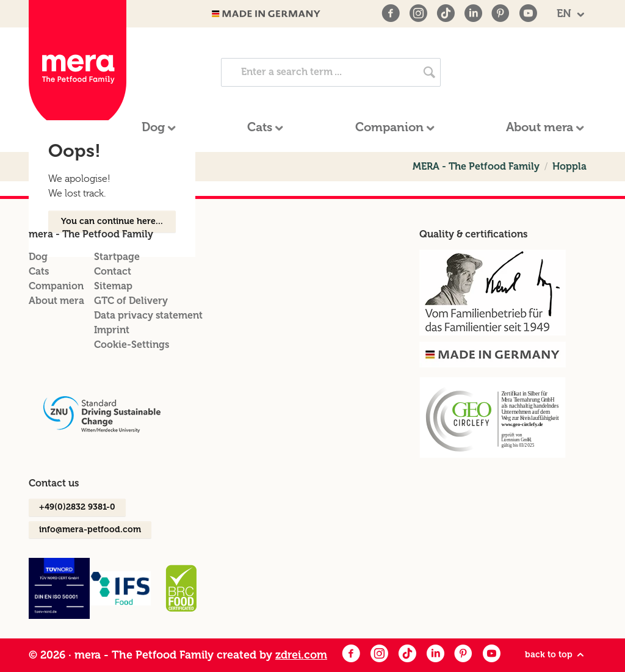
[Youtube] (528, 13)
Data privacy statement (148, 315)
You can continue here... (112, 221)
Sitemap (113, 286)
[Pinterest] (500, 13)
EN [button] (565, 13)
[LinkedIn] (473, 13)
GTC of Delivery (131, 301)
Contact (113, 271)
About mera (56, 301)
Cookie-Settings (132, 345)
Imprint (112, 330)
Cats (39, 271)
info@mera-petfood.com (90, 529)
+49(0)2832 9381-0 (77, 507)
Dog (38, 257)
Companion (56, 286)
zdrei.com (301, 655)
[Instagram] (418, 13)
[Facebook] (391, 13)
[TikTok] (446, 13)
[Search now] (429, 72)
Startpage (117, 257)
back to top (555, 655)
